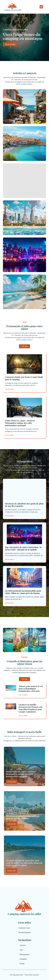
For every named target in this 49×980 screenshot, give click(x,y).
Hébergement (24, 954)
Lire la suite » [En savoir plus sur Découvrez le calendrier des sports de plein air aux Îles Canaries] (10, 516)
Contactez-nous (24, 928)
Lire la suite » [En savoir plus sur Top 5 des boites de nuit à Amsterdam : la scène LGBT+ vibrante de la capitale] (10, 559)
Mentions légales (24, 932)
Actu (21, 950)
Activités (23, 945)
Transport (23, 959)
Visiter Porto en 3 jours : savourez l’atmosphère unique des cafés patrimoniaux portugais (20, 423)
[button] (41, 7)
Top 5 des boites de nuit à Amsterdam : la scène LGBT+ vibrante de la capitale (23, 548)
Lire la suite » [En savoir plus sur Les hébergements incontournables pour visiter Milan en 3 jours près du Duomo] (10, 603)
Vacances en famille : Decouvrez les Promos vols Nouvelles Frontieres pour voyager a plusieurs (30, 708)
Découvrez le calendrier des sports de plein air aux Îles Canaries (24, 505)
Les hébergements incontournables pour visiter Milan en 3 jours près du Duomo (23, 592)
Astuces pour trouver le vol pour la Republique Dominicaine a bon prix (31, 689)
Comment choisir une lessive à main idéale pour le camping (24, 378)
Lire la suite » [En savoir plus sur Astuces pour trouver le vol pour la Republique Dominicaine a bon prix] (23, 695)
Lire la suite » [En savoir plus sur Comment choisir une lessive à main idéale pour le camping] (10, 389)
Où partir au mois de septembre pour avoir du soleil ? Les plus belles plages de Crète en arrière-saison (24, 863)
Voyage (22, 963)
